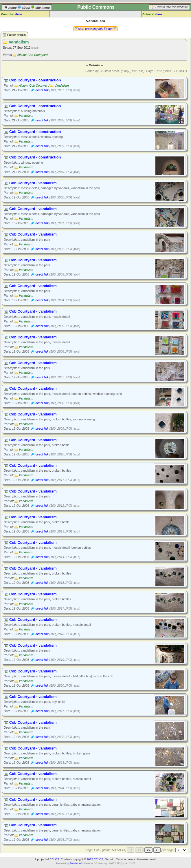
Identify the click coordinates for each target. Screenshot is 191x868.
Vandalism (61, 85)
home (11, 8)
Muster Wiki (77, 863)
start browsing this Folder (96, 29)
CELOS (54, 859)
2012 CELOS (95, 859)
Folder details (14, 35)
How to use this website (172, 7)
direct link (42, 90)
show (18, 14)
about (24, 8)
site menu (40, 8)
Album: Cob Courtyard (32, 55)
